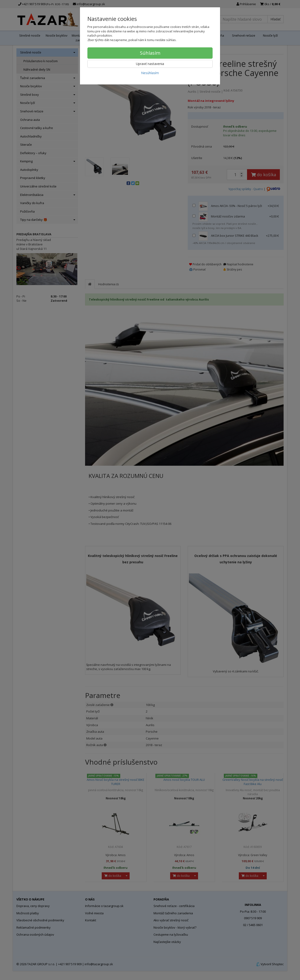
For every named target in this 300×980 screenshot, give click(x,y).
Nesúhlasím (150, 73)
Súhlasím (150, 53)
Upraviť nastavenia (150, 64)
